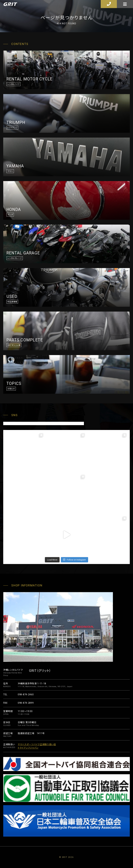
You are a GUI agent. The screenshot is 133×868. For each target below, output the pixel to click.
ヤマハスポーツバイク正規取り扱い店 (37, 744)
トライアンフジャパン (28, 748)
